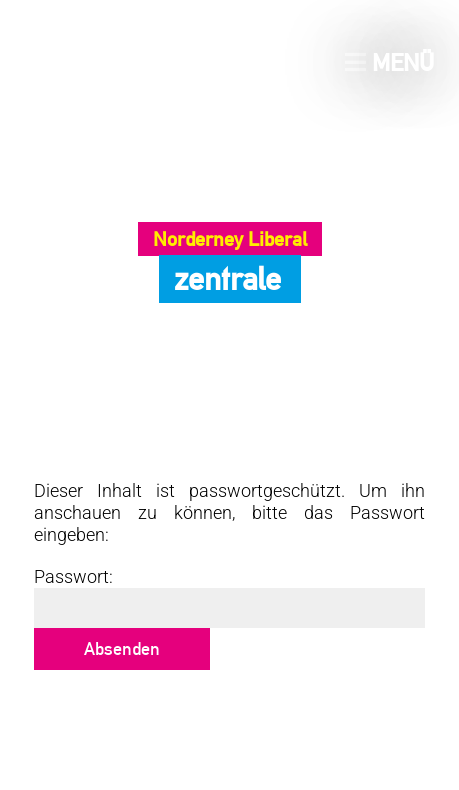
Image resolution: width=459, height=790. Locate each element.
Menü (389, 62)
